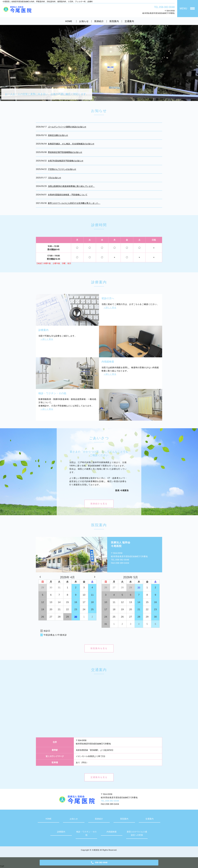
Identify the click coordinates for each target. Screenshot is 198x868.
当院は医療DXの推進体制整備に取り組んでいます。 (71, 186)
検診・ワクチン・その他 (86, 833)
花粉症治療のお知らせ (58, 135)
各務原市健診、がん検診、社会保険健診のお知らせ (71, 144)
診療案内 (61, 832)
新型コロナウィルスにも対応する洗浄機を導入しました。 (74, 203)
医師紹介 (99, 21)
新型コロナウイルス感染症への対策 (137, 833)
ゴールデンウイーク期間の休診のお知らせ (67, 127)
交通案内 (129, 21)
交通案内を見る (99, 777)
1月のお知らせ (54, 178)
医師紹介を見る (99, 504)
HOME (69, 21)
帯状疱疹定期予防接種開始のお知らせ (65, 152)
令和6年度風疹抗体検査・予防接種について (68, 195)
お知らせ (84, 21)
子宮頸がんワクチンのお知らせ (62, 169)
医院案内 (114, 21)
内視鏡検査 (112, 832)
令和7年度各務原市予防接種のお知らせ (66, 161)
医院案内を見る (99, 648)
